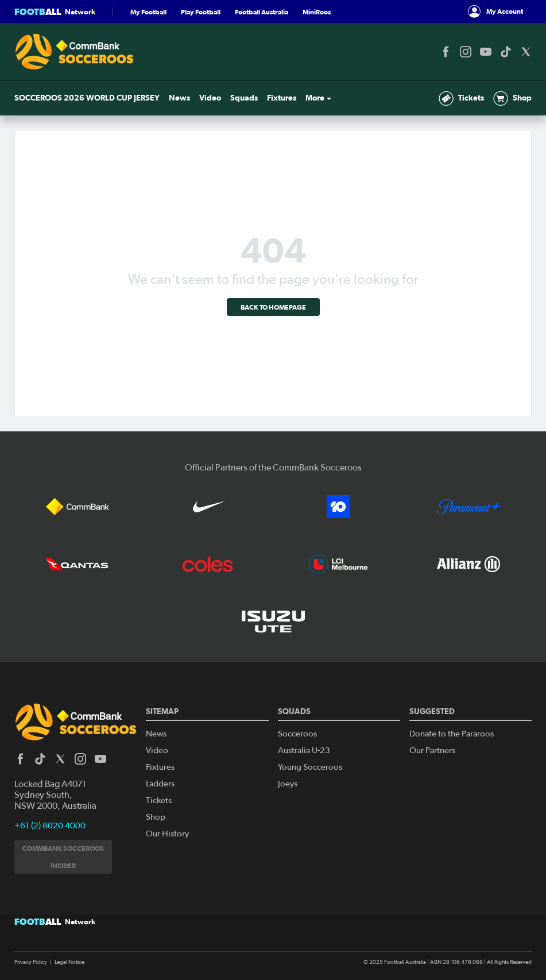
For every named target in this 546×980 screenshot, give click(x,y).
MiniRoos (317, 12)
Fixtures (282, 98)
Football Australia (262, 12)
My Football (148, 12)
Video (210, 98)
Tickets (461, 98)
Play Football (201, 12)
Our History (167, 834)
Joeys (288, 784)
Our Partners (432, 751)
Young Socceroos (310, 767)
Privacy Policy (31, 962)
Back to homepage (273, 307)
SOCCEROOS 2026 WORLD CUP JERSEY (87, 98)
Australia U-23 (304, 751)
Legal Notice (69, 962)
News (179, 98)
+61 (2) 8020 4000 (50, 826)
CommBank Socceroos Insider (63, 857)
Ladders (160, 784)
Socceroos (297, 734)
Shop (512, 98)
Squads (244, 98)
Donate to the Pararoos (452, 734)
